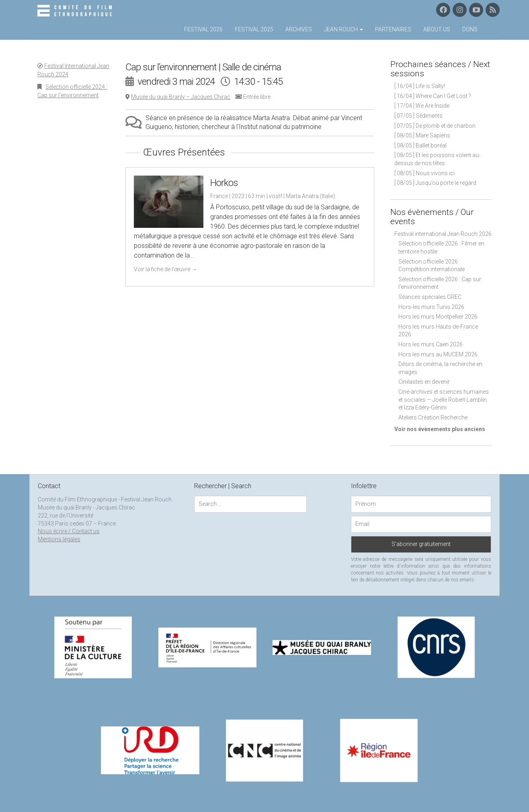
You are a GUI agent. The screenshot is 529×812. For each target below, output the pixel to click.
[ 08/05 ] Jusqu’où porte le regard (435, 183)
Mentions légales (59, 539)
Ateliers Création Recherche (433, 417)
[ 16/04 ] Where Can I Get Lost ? (433, 96)
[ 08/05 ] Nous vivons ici (424, 173)
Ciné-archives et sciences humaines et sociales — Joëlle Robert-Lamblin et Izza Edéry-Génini (444, 400)
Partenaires (393, 29)
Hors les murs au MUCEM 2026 (438, 354)
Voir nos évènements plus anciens (440, 429)
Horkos (224, 183)
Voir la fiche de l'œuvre (165, 269)
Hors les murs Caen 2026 (431, 344)
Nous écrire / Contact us (69, 531)
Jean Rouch (343, 29)
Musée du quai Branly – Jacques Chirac (181, 97)
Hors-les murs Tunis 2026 (431, 307)
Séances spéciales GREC (430, 297)
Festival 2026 (203, 29)
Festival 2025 (254, 29)
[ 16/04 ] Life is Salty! (420, 86)
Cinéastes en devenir (424, 382)
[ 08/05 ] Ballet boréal (420, 145)
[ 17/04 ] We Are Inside (422, 106)
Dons (470, 29)
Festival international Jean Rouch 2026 (443, 234)
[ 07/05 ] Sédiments (418, 116)
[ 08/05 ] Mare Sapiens (422, 135)
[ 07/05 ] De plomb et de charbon (435, 126)
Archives (299, 29)
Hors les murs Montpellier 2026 (438, 317)
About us (437, 29)
